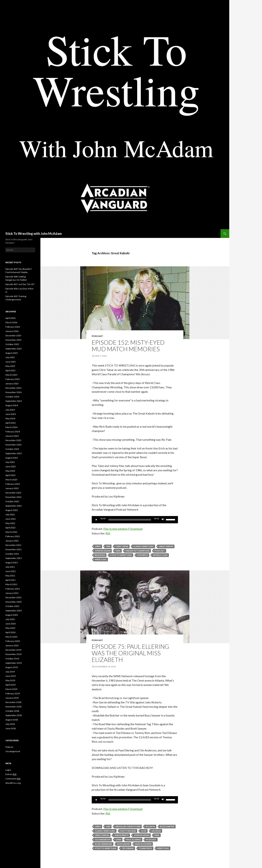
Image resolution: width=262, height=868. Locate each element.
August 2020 (12, 615)
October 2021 (12, 554)
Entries (11, 774)
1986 (108, 546)
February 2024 (13, 432)
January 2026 (12, 331)
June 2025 (11, 362)
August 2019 (12, 667)
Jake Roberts (121, 835)
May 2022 (10, 523)
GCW (144, 831)
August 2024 (12, 405)
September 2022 (14, 506)
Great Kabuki (166, 546)
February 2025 (13, 379)
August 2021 (12, 563)
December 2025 (13, 336)
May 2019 (10, 680)
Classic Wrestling (144, 546)
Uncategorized (13, 751)
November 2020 (13, 602)
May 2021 (10, 576)
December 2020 (13, 597)
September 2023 (14, 453)
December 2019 (13, 650)
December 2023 (13, 440)
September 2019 (14, 663)
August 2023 (12, 458)
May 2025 (10, 366)
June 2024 (11, 414)
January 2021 (12, 593)
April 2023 (10, 475)
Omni (118, 840)
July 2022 (10, 514)
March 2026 (11, 322)
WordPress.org (13, 783)
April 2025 (10, 370)
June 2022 (11, 519)
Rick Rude (100, 555)
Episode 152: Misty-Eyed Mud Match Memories (128, 346)
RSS (108, 533)
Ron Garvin (124, 844)
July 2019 (10, 672)
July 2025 (10, 357)
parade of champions (138, 551)
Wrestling (101, 559)
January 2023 (12, 488)
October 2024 (12, 397)
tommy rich (145, 848)
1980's (98, 546)
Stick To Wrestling (121, 555)
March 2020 (11, 637)
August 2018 (12, 720)
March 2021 (11, 584)
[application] (135, 520)
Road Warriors (103, 844)
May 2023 (10, 471)
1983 (108, 826)
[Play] (96, 520)
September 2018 (14, 715)
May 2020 (10, 628)
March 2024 (11, 427)
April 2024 (10, 423)
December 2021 (13, 545)
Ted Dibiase (128, 848)
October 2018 (12, 711)
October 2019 (12, 659)
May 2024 (10, 418)
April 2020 (10, 632)
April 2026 (10, 318)
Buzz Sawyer (167, 826)
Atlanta (150, 826)
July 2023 (10, 462)
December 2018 (13, 702)
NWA (118, 551)
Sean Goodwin (143, 844)
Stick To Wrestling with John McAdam (34, 234)
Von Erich (142, 555)
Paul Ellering (134, 840)
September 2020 (14, 611)
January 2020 (12, 645)
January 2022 (12, 541)
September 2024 (14, 401)
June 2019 (11, 676)
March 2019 (11, 689)
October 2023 (12, 449)
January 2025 (12, 384)
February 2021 (13, 589)
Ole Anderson (103, 840)
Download (136, 529)
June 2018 (11, 728)
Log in (8, 770)
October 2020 (12, 606)
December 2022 (13, 493)
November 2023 (13, 445)
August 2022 (12, 510)
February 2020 (13, 641)
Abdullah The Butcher (128, 826)
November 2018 (13, 707)
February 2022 (13, 536)
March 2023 (11, 480)
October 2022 (12, 501)
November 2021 (13, 549)
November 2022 (13, 497)
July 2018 (10, 724)
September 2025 (14, 349)
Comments (13, 779)
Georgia (156, 831)
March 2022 (11, 532)
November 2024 (13, 392)
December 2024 (13, 388)
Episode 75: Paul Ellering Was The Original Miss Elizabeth (130, 653)
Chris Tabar (122, 546)
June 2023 (11, 466)
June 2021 (11, 571)
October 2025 (12, 344)
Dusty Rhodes (128, 831)
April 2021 (10, 580)
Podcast (97, 336)
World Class (160, 555)
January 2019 (12, 698)
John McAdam (103, 551)
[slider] (130, 520)
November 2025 (13, 340)
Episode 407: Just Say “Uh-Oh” (20, 284)
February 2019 (13, 693)
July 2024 (10, 410)
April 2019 (10, 685)
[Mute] (163, 520)
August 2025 (12, 353)
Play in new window (115, 529)
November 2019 (13, 654)
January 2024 (12, 436)
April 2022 (10, 528)
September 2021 (14, 558)
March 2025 (11, 375)
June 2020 (11, 624)
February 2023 (13, 484)
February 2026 (13, 327)
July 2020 (10, 619)
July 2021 (10, 567)
